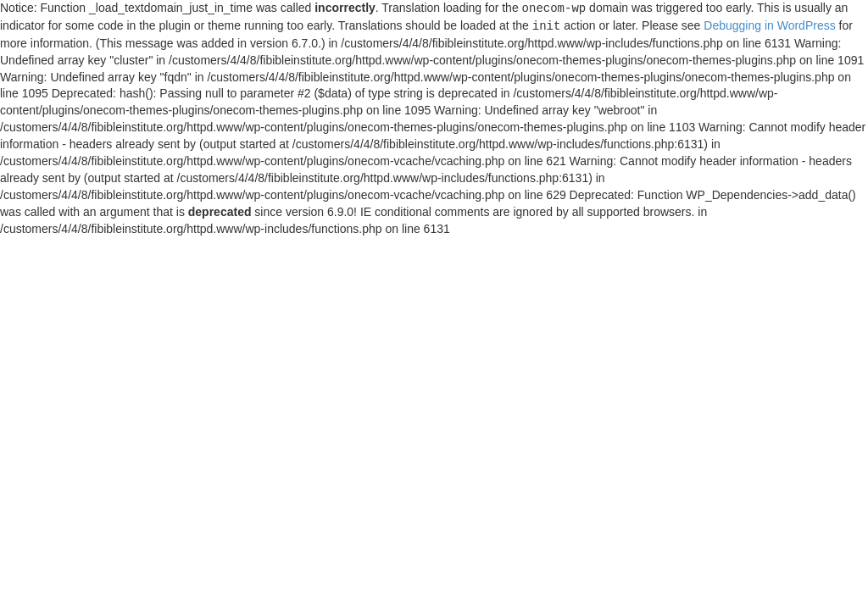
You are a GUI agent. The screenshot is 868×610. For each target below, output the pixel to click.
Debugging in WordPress (769, 26)
